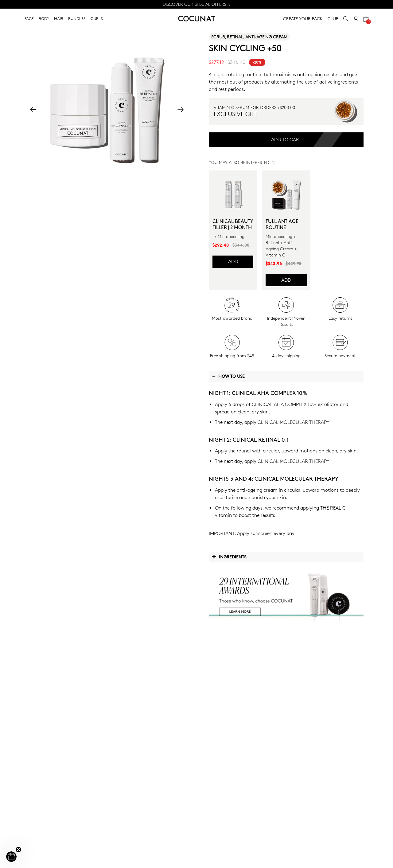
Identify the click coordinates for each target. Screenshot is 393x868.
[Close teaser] (18, 850)
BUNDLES (77, 18)
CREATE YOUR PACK (303, 19)
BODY (44, 18)
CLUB (333, 19)
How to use (228, 376)
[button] (11, 857)
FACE (29, 18)
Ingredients (229, 557)
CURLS (97, 18)
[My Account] (356, 19)
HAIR (59, 18)
